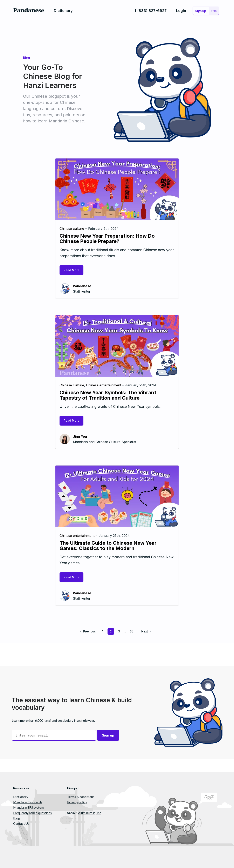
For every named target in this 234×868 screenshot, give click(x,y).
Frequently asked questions (32, 813)
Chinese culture (72, 229)
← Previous (88, 631)
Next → (146, 631)
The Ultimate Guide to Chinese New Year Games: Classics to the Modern (108, 546)
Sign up (108, 735)
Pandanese (82, 286)
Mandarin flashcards (28, 802)
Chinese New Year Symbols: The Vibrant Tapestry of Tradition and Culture (108, 395)
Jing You (80, 436)
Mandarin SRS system (28, 807)
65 (132, 631)
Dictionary (21, 797)
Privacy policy (77, 802)
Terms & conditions (81, 797)
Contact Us (21, 823)
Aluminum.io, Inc (90, 813)
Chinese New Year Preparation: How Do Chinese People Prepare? (107, 239)
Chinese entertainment (104, 385)
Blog (17, 818)
